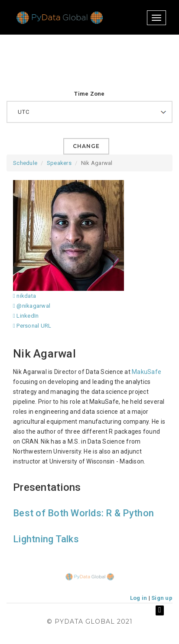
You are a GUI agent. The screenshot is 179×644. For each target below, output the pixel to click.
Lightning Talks (46, 539)
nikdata (24, 296)
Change (86, 146)
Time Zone (89, 94)
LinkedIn (26, 316)
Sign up (162, 598)
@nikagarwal (32, 306)
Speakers (59, 163)
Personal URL (32, 326)
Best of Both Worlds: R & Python (83, 513)
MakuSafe (146, 372)
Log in (139, 598)
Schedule (25, 163)
